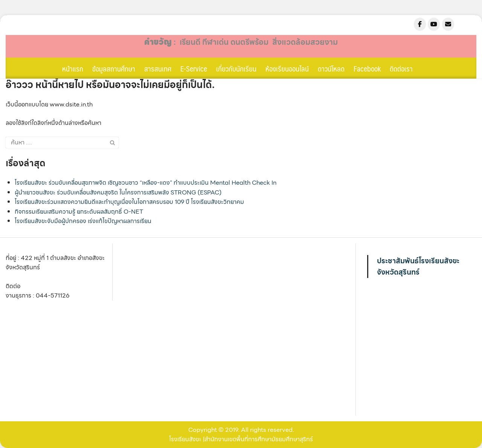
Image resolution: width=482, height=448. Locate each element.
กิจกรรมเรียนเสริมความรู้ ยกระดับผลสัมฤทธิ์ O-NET (79, 212)
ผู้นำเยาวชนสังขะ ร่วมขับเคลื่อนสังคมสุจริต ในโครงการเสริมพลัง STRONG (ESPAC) (118, 192)
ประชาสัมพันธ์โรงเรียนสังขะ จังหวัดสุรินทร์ (418, 267)
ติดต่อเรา (401, 68)
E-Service (194, 68)
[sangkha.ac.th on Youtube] (434, 24)
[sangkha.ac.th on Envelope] (448, 24)
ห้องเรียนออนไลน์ (287, 68)
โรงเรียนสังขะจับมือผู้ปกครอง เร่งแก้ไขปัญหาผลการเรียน (83, 221)
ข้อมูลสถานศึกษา (114, 68)
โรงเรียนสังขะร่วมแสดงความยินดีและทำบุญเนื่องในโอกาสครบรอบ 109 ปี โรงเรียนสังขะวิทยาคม (129, 202)
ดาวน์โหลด (331, 68)
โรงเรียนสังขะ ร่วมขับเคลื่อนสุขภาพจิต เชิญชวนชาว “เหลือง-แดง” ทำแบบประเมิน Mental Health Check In (146, 183)
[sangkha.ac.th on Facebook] (420, 24)
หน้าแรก (73, 68)
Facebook (367, 68)
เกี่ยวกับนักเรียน (236, 68)
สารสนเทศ (158, 68)
